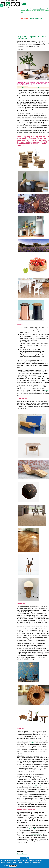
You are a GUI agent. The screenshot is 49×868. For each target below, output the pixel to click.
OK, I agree (5, 866)
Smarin (46, 390)
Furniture (25, 854)
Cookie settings (24, 858)
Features (20, 854)
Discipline (32, 743)
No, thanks (13, 866)
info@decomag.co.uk (36, 18)
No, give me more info (35, 863)
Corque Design (34, 829)
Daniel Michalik (37, 786)
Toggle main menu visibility (2, 32)
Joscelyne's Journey (39, 9)
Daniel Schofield (36, 834)
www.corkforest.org (38, 88)
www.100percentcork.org (26, 88)
